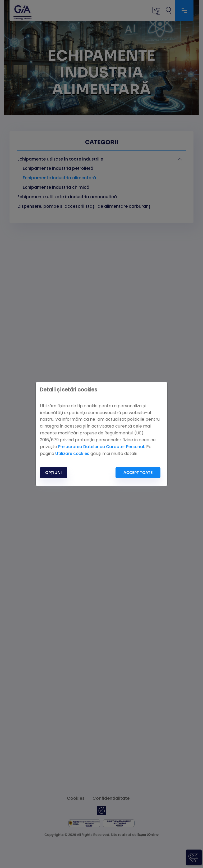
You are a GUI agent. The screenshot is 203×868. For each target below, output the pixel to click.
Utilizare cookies (73, 453)
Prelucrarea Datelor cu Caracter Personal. (103, 446)
